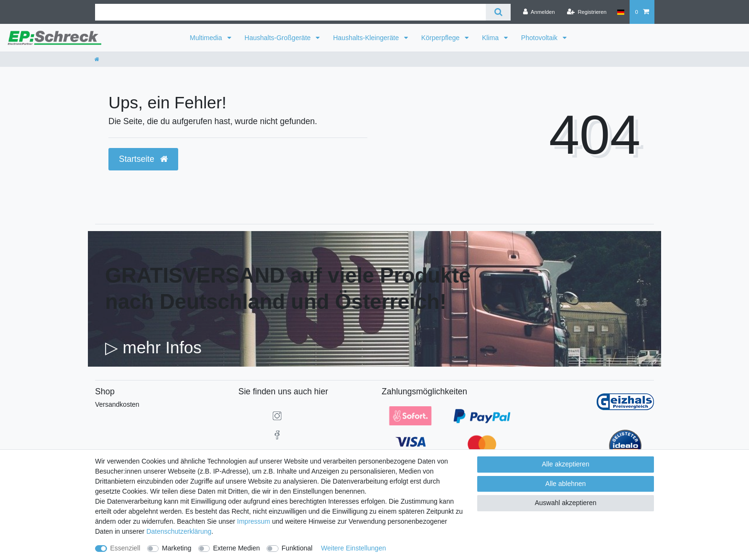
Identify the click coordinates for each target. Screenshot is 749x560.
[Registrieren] (587, 12)
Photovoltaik (540, 38)
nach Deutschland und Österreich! (276, 301)
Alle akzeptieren (566, 464)
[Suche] (498, 12)
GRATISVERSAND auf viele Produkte (288, 275)
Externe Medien (236, 548)
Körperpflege (441, 38)
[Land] (621, 12)
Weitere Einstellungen (353, 548)
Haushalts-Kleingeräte (367, 38)
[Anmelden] (539, 12)
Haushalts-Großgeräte (278, 38)
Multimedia (207, 38)
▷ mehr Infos (153, 347)
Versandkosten (117, 404)
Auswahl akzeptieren (565, 503)
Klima (491, 38)
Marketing (177, 548)
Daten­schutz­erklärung (179, 531)
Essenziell (125, 548)
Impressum (253, 521)
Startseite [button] (143, 159)
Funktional (297, 548)
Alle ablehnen (566, 484)
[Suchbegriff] (290, 12)
